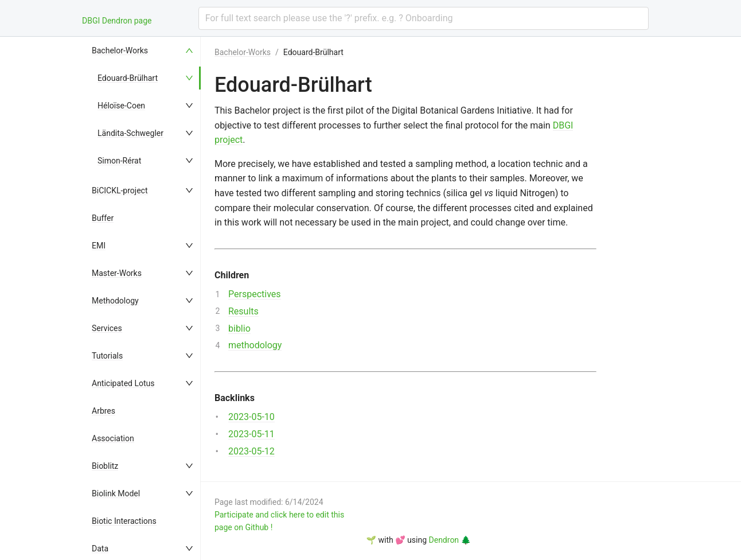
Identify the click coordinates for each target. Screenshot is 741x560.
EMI (99, 246)
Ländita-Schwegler (130, 133)
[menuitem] (143, 50)
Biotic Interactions (124, 521)
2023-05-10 (251, 417)
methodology (255, 345)
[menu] (143, 298)
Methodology (115, 301)
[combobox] (424, 18)
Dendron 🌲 (450, 540)
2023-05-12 (251, 451)
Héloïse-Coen (121, 106)
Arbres (104, 411)
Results (243, 311)
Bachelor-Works (120, 50)
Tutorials (107, 356)
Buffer (103, 218)
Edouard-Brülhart (128, 78)
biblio (239, 328)
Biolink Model (116, 493)
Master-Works (117, 273)
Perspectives (255, 294)
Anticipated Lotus (123, 383)
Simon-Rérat (119, 161)
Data (100, 549)
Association (113, 438)
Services (107, 328)
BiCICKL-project (120, 190)
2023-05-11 (251, 434)
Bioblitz (105, 466)
